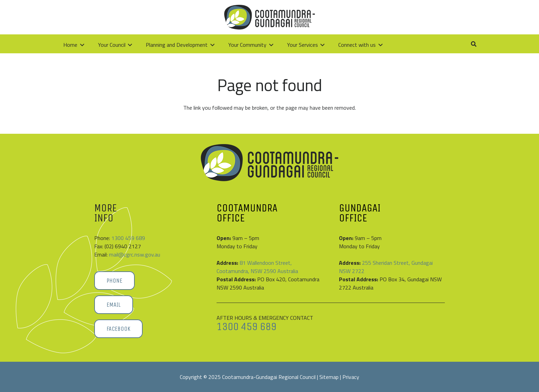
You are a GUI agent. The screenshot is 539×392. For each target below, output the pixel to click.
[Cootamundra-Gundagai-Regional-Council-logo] (107, 17)
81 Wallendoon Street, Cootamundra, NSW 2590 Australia (257, 267)
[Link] (450, 17)
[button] (465, 17)
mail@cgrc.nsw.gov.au (135, 254)
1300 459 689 (128, 238)
